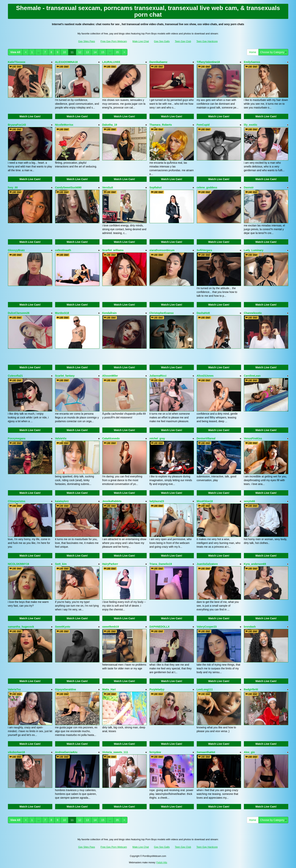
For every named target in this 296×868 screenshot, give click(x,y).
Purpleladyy (157, 689)
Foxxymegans (17, 438)
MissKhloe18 (205, 501)
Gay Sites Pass (87, 41)
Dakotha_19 (110, 125)
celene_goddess (207, 187)
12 (80, 52)
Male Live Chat (141, 41)
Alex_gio (249, 752)
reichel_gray (157, 438)
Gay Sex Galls (162, 41)
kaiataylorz (62, 501)
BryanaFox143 (17, 125)
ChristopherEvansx (162, 313)
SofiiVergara (204, 250)
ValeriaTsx (14, 689)
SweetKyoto (63, 627)
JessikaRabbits (112, 501)
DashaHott (203, 313)
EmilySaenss (252, 62)
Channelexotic (253, 313)
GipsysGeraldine (66, 689)
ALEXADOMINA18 (66, 62)
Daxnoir (249, 187)
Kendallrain (109, 313)
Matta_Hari (109, 689)
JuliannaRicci (158, 376)
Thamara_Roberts (161, 125)
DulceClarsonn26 (19, 313)
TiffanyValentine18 (208, 62)
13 (87, 52)
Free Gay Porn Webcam (114, 41)
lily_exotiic (251, 125)
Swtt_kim (61, 564)
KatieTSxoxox (17, 62)
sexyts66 (249, 501)
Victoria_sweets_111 (115, 752)
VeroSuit (108, 187)
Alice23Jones (205, 376)
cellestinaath (63, 250)
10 (64, 52)
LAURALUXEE (111, 62)
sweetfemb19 (111, 627)
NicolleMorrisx (64, 125)
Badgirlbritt (251, 689)
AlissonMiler (110, 376)
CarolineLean (252, 376)
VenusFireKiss (253, 438)
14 (95, 52)
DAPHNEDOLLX (160, 627)
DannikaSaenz (158, 62)
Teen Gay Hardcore (207, 41)
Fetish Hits (162, 863)
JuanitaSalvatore (207, 564)
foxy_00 (13, 187)
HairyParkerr (110, 564)
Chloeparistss (17, 501)
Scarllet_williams (113, 250)
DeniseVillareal (206, 438)
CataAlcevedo (111, 438)
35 (117, 52)
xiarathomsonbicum (162, 250)
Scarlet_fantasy (65, 376)
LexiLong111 (205, 689)
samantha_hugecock (21, 627)
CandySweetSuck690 (68, 187)
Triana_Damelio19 (161, 564)
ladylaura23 (157, 501)
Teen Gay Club (183, 41)
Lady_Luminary (254, 250)
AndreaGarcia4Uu (66, 752)
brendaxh (250, 627)
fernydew (155, 752)
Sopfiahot (156, 187)
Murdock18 (62, 313)
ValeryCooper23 (207, 627)
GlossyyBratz (16, 250)
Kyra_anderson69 (255, 564)
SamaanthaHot (206, 752)
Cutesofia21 (15, 376)
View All (15, 52)
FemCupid (203, 125)
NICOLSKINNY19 (18, 564)
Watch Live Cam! (30, 116)
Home (253, 52)
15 (103, 52)
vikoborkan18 (16, 752)
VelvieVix (61, 438)
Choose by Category (273, 52)
